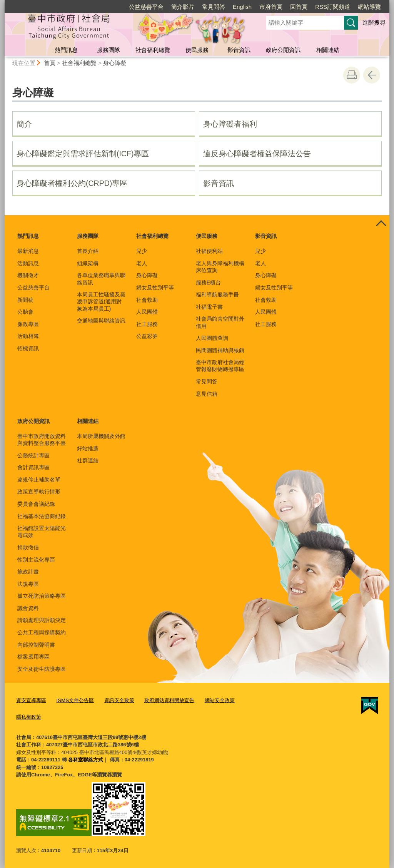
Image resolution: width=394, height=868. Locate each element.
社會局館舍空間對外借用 (220, 322)
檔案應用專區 (33, 657)
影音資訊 (239, 50)
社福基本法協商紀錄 (42, 516)
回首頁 (299, 7)
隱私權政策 (29, 716)
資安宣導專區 (31, 700)
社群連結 (88, 460)
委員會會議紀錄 (36, 504)
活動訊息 (28, 263)
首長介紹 (88, 251)
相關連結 (328, 50)
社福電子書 (209, 307)
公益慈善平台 (146, 7)
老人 (142, 263)
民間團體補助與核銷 (220, 350)
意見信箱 (207, 394)
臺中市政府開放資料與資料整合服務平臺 (42, 440)
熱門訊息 (66, 50)
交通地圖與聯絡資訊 (101, 321)
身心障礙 (115, 63)
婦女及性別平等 (155, 288)
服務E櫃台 (208, 283)
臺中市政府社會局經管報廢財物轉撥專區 (220, 366)
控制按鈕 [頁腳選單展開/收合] (381, 224)
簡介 (24, 124)
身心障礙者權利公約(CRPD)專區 (72, 183)
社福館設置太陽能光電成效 (42, 532)
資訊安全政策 (119, 700)
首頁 (50, 63)
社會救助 (147, 300)
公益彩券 (147, 336)
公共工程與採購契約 (42, 632)
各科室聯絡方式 (86, 759)
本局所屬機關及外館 (101, 436)
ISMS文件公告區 (75, 700)
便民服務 (197, 50)
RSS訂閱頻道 (333, 7)
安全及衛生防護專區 (42, 669)
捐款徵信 (28, 547)
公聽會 (25, 312)
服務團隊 (109, 50)
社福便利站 (209, 251)
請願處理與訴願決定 (42, 620)
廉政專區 (28, 324)
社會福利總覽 (153, 50)
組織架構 (88, 263)
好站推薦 (88, 448)
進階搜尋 (374, 23)
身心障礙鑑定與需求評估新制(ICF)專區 (83, 154)
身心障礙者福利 (230, 124)
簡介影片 (183, 7)
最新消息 (28, 251)
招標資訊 (28, 348)
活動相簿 (28, 336)
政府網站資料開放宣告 (169, 700)
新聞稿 (25, 300)
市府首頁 (271, 7)
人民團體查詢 (212, 338)
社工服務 (147, 324)
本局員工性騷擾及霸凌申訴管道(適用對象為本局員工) (101, 301)
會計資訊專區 (33, 467)
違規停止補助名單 (39, 480)
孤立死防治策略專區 (42, 596)
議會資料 (28, 608)
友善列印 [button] (352, 75)
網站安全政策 (219, 700)
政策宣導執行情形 (39, 492)
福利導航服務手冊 (217, 294)
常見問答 (214, 7)
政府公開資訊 (283, 50)
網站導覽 (369, 7)
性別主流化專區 (36, 560)
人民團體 (147, 312)
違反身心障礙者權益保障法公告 (257, 154)
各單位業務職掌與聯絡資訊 (101, 279)
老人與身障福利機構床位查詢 (220, 267)
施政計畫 (28, 572)
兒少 (142, 251)
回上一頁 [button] (372, 75)
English (242, 7)
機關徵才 (28, 275)
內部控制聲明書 (36, 645)
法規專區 (28, 584)
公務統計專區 (33, 455)
